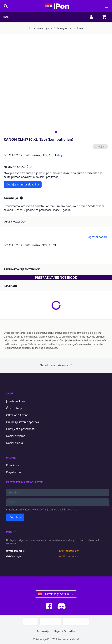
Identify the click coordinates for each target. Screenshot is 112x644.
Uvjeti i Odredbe (65, 631)
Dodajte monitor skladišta (23, 184)
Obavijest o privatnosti (20, 429)
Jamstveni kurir (16, 401)
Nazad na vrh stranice (56, 365)
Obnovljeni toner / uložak (68, 28)
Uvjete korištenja (40, 510)
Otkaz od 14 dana (17, 415)
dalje (60, 155)
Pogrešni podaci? (97, 237)
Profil (11, 457)
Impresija (43, 631)
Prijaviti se (13, 465)
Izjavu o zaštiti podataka (64, 510)
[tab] (56, 132)
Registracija (13, 472)
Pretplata (15, 517)
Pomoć (11, 532)
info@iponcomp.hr (69, 551)
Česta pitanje (14, 408)
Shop (6, 17)
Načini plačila (15, 443)
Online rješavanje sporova (23, 422)
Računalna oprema (41, 28)
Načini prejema (16, 436)
